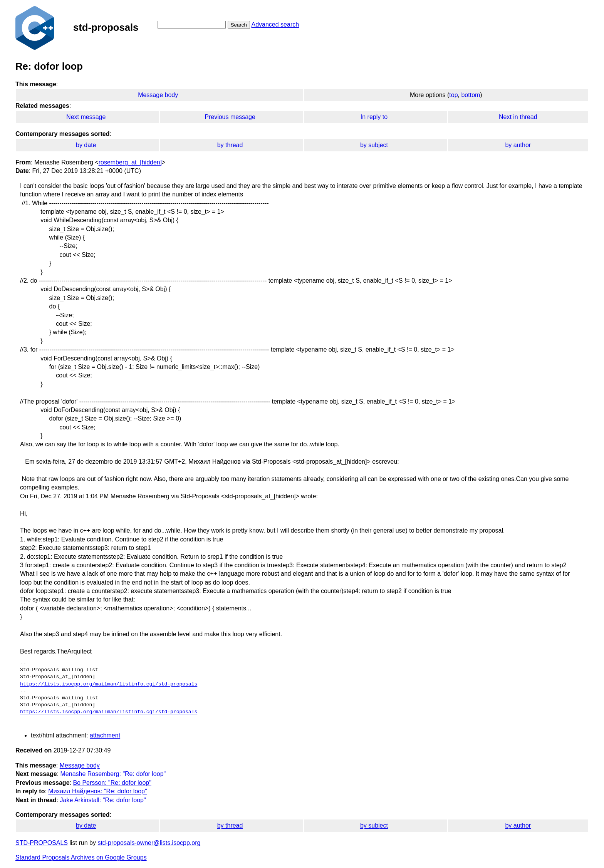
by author (518, 145)
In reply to (374, 117)
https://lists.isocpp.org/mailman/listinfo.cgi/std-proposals (109, 684)
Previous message (230, 117)
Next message (86, 117)
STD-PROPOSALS (42, 843)
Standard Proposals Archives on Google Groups (81, 857)
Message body (158, 95)
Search (239, 25)
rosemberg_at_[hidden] (130, 162)
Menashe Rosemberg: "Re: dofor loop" (113, 774)
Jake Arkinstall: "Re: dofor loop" (103, 800)
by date (86, 145)
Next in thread (518, 117)
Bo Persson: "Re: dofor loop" (112, 783)
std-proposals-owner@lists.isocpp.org (149, 843)
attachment (105, 735)
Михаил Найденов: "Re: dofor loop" (97, 791)
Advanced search (275, 24)
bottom (471, 95)
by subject (374, 145)
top (453, 95)
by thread (230, 145)
